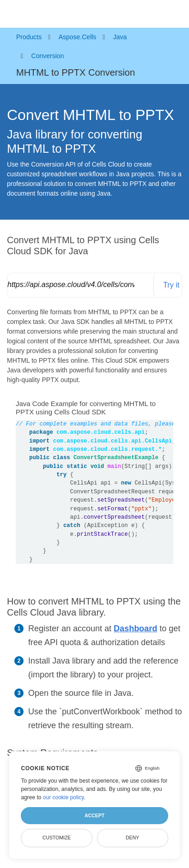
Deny (132, 838)
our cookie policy (64, 797)
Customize (57, 838)
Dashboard (135, 629)
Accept (94, 815)
